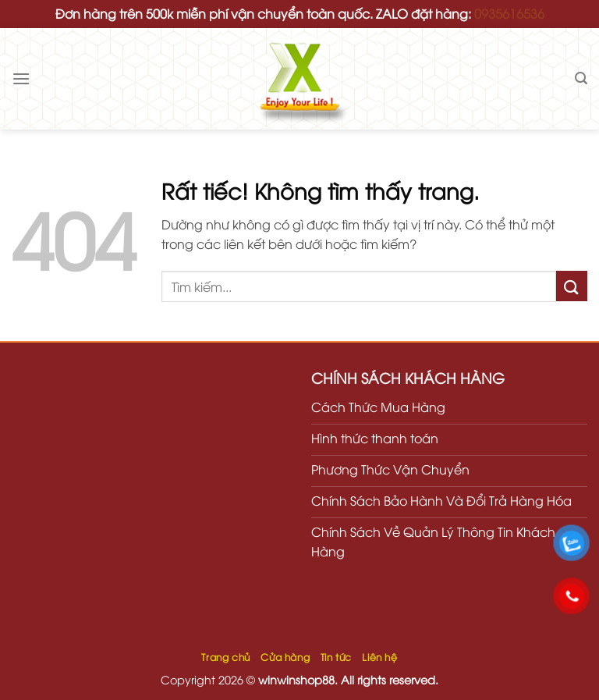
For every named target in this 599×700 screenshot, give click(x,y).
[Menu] (21, 78)
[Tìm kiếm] (581, 78)
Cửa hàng (285, 657)
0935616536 (509, 13)
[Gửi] (572, 286)
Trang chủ (226, 657)
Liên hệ (379, 657)
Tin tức (336, 657)
